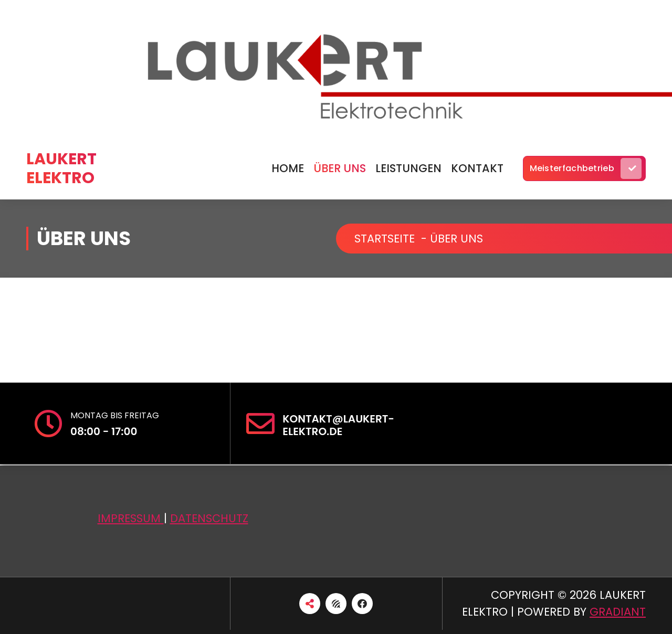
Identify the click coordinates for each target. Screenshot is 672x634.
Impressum (131, 518)
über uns (340, 168)
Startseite (385, 239)
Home (288, 168)
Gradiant (618, 612)
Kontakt (477, 168)
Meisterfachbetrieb (586, 168)
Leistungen (408, 168)
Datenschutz (209, 518)
